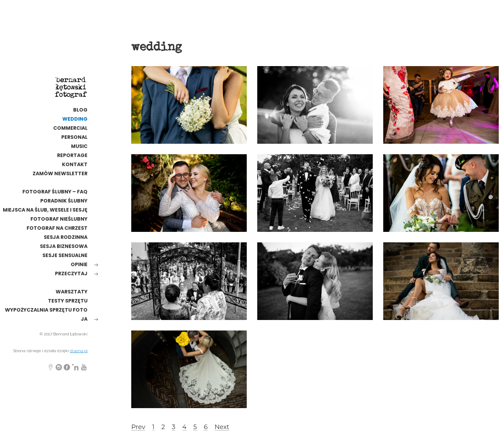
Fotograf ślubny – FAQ (55, 192)
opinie (79, 264)
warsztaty (72, 292)
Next (222, 427)
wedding (75, 119)
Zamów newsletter (60, 173)
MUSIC (79, 146)
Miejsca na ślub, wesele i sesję (45, 210)
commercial (70, 128)
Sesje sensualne (65, 255)
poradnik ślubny (64, 201)
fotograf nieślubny (59, 219)
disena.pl (79, 351)
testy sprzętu (68, 301)
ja (84, 319)
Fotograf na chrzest (57, 228)
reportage (72, 155)
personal (74, 137)
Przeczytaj (71, 273)
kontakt (75, 164)
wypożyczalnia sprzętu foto (46, 310)
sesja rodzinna (66, 237)
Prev (138, 427)
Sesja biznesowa (64, 246)
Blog (80, 110)
